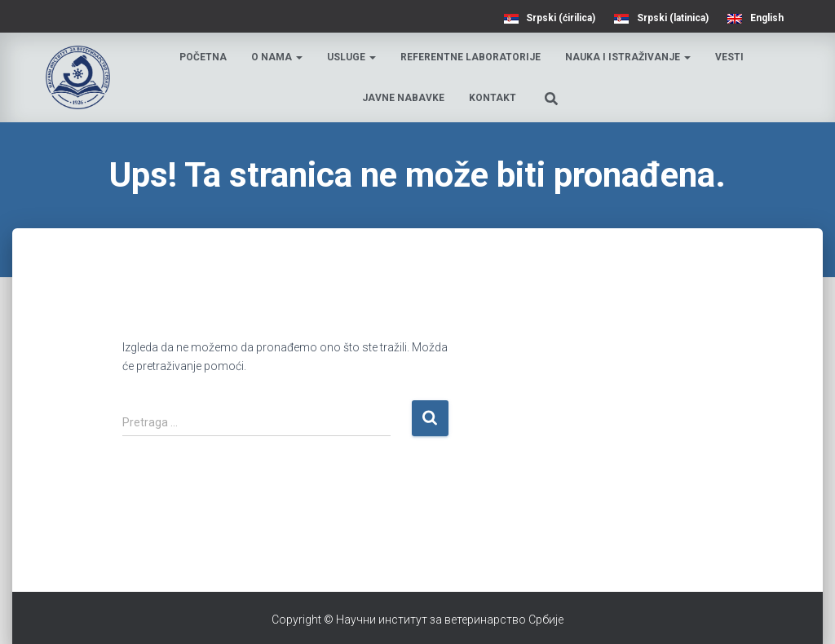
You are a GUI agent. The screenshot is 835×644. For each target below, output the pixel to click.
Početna (203, 57)
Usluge (351, 57)
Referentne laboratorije (471, 57)
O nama (277, 57)
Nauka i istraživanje (628, 57)
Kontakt (493, 98)
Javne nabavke (403, 98)
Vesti (729, 57)
